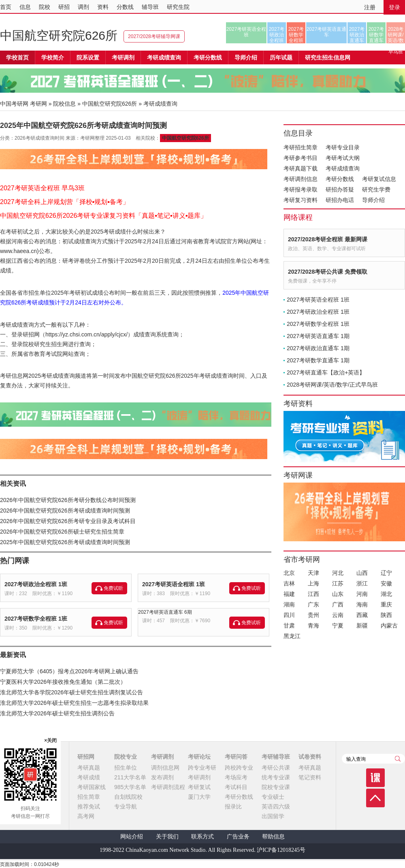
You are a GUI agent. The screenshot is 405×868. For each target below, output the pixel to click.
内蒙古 (389, 625)
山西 (362, 573)
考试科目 (236, 787)
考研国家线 (92, 787)
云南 (338, 615)
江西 (313, 594)
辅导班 (150, 7)
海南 (362, 604)
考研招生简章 (301, 147)
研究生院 (178, 7)
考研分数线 (340, 179)
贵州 (313, 615)
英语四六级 (276, 806)
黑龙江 (292, 636)
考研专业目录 (343, 147)
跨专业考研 (202, 768)
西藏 (362, 615)
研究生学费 (376, 189)
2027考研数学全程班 (296, 35)
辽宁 (386, 573)
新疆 (362, 625)
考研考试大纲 (343, 158)
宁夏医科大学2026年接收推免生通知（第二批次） (63, 682)
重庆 (386, 604)
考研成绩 (89, 777)
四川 (289, 615)
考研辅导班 (276, 757)
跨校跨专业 (239, 768)
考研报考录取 (301, 189)
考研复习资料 (301, 200)
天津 (313, 573)
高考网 (86, 816)
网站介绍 (132, 837)
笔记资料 (310, 777)
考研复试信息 (379, 179)
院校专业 (126, 757)
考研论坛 (199, 757)
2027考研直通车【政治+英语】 (326, 372)
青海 (313, 625)
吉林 (289, 583)
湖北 (386, 594)
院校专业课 (276, 787)
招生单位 (126, 768)
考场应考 (236, 777)
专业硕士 (273, 797)
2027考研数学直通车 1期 (318, 360)
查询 (398, 759)
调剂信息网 (165, 768)
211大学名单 (130, 777)
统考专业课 (276, 777)
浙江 (362, 583)
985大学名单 (130, 787)
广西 (338, 604)
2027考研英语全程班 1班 (174, 584)
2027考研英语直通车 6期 (165, 612)
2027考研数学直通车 (376, 35)
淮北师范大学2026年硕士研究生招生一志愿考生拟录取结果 (74, 703)
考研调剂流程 (168, 787)
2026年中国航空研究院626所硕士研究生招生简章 (62, 532)
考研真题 (89, 768)
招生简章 (89, 797)
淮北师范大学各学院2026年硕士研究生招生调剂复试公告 (71, 692)
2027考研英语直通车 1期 (318, 336)
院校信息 (64, 104)
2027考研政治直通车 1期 (318, 348)
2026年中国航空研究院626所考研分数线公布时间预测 (68, 500)
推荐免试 (89, 806)
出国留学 (273, 816)
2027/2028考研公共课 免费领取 (328, 272)
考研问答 (236, 757)
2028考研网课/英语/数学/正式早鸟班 (395, 35)
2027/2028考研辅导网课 (154, 36)
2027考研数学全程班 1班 (36, 619)
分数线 (125, 7)
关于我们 (167, 837)
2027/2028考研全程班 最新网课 (328, 239)
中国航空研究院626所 (59, 35)
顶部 (375, 798)
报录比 (233, 806)
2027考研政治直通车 (357, 35)
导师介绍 (246, 57)
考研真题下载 (301, 168)
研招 (64, 7)
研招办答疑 (340, 189)
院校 (45, 7)
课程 (375, 778)
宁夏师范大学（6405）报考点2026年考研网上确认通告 (69, 671)
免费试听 (113, 588)
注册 (370, 7)
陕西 (386, 615)
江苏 (338, 583)
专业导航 (126, 806)
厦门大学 (199, 797)
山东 (338, 594)
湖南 (289, 604)
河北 (338, 573)
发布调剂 (162, 777)
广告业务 (238, 837)
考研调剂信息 (301, 179)
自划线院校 (128, 797)
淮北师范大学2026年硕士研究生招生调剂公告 (57, 713)
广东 (313, 604)
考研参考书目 (301, 158)
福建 (289, 594)
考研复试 (199, 787)
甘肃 (289, 625)
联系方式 (202, 837)
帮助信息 (273, 837)
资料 (103, 7)
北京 (289, 573)
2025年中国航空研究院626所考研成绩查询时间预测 (65, 542)
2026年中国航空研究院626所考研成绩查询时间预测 (65, 511)
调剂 (83, 7)
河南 (362, 594)
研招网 (86, 757)
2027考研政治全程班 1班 (36, 584)
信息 (25, 7)
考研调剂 (123, 57)
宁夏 (338, 625)
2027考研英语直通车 (327, 32)
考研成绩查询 (343, 168)
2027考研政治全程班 (277, 35)
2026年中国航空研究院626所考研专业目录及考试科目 (68, 521)
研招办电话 (340, 200)
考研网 (38, 104)
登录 (394, 7)
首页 (6, 7)
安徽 (386, 583)
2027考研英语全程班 (246, 32)
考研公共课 (276, 768)
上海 (313, 583)
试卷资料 (310, 757)
